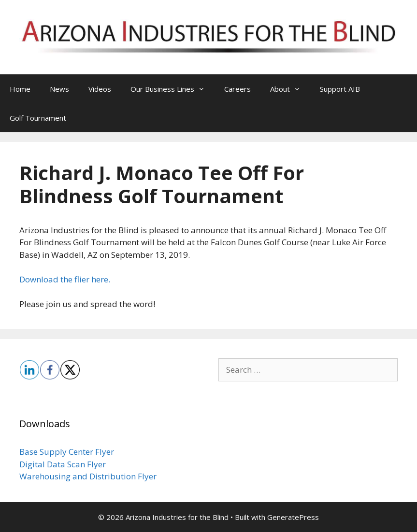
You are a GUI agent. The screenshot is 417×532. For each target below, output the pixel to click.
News (59, 89)
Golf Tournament (38, 118)
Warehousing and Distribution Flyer (88, 476)
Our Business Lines (173, 89)
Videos (100, 89)
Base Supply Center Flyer (67, 452)
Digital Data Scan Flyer (63, 464)
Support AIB (340, 89)
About (290, 89)
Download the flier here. (65, 279)
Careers (237, 89)
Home (20, 89)
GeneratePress (293, 517)
